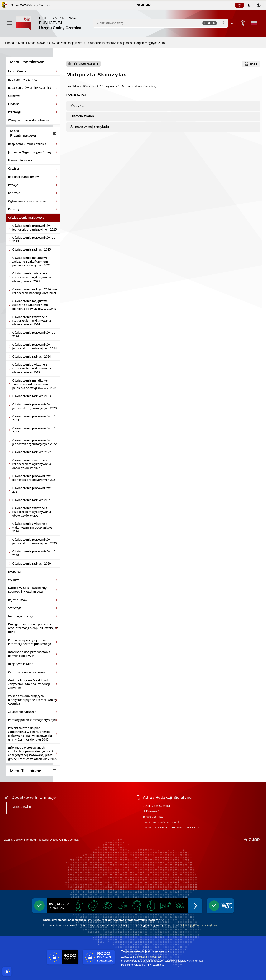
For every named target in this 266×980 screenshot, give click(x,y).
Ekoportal (15, 572)
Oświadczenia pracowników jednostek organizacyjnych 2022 (35, 442)
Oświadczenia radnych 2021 (32, 500)
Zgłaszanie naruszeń (22, 712)
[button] (143, 5)
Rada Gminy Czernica (23, 79)
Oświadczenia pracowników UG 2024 (34, 334)
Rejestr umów (18, 600)
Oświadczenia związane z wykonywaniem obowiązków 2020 (32, 527)
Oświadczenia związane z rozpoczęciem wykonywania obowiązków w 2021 (32, 512)
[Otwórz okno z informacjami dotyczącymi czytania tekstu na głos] (69, 64)
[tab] (240, 5)
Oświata (14, 168)
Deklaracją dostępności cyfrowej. (199, 925)
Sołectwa (14, 96)
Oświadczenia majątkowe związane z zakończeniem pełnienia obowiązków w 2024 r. (34, 305)
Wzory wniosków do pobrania (29, 120)
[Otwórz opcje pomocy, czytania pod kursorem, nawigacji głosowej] (257, 971)
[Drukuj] (251, 64)
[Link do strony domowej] (53, 23)
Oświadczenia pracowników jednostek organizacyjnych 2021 (35, 478)
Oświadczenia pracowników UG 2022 (34, 430)
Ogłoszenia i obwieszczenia (27, 201)
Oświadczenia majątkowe (26, 218)
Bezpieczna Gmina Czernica (27, 144)
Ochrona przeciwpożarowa (27, 672)
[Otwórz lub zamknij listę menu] (55, 62)
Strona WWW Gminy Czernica (30, 5)
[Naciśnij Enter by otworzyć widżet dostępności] (243, 23)
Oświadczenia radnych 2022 (32, 452)
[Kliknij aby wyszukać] (232, 23)
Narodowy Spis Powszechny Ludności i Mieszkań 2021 (27, 590)
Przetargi (14, 112)
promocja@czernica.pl (165, 822)
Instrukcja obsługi (21, 616)
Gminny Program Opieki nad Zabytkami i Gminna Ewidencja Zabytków (30, 684)
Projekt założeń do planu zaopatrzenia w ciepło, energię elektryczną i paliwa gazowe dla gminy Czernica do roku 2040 (30, 734)
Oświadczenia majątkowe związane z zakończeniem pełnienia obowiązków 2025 (32, 261)
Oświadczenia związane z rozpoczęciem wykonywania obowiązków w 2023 (32, 368)
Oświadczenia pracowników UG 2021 (34, 490)
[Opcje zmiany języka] (254, 23)
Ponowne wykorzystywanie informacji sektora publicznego (30, 642)
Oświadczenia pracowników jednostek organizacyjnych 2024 (35, 346)
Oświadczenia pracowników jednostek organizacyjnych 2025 (35, 228)
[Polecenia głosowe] (223, 23)
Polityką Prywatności (150, 957)
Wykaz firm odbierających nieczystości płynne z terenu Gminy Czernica (33, 700)
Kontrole (14, 193)
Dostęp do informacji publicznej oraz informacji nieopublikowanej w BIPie (33, 628)
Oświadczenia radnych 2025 (32, 249)
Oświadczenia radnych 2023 (32, 396)
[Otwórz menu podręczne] (10, 23)
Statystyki (15, 608)
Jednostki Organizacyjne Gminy (30, 152)
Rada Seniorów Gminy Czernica (30, 88)
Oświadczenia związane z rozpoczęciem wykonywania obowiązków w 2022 (32, 464)
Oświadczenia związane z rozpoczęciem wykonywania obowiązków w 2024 (32, 321)
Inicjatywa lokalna (21, 664)
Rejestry (14, 209)
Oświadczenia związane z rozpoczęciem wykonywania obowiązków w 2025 (32, 277)
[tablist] (249, 5)
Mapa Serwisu (22, 807)
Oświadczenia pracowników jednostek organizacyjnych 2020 (35, 541)
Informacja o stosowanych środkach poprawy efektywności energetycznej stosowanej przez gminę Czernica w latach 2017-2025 (33, 753)
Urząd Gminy (17, 71)
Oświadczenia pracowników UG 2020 (34, 553)
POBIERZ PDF (77, 94)
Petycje (13, 185)
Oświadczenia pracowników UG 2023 (34, 418)
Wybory (13, 580)
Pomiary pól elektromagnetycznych (33, 720)
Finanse (14, 104)
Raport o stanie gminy (24, 177)
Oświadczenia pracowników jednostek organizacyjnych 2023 (35, 406)
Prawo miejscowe (20, 160)
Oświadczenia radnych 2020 (32, 563)
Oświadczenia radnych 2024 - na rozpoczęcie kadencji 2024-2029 (35, 291)
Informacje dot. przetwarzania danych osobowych (29, 654)
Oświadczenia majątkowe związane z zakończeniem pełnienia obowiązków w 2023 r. (34, 384)
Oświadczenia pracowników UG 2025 (34, 239)
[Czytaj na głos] (87, 64)
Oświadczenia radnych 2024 (32, 356)
